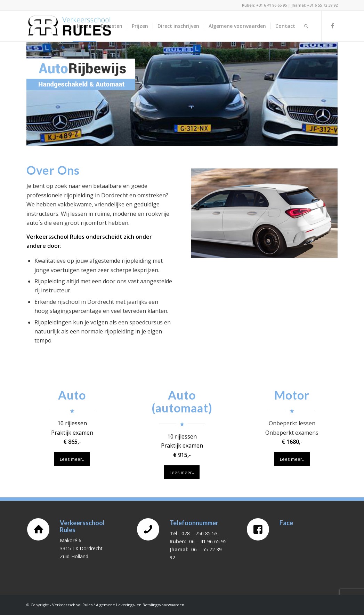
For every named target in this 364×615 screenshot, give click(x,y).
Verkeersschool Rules (72, 605)
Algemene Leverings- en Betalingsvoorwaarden (140, 605)
